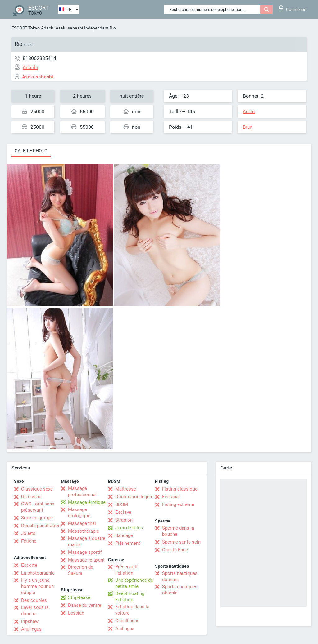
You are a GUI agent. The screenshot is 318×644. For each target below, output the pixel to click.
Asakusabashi (69, 28)
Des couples (34, 600)
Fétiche (29, 541)
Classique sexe (37, 489)
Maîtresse (126, 489)
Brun (248, 127)
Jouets (28, 533)
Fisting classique (180, 489)
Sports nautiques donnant (180, 576)
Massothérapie (84, 531)
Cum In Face (175, 550)
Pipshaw (30, 621)
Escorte (29, 565)
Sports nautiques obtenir (180, 590)
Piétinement (128, 543)
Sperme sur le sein (181, 542)
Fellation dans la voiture (132, 610)
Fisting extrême (178, 504)
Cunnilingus (127, 621)
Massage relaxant (86, 560)
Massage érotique (87, 502)
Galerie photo (31, 151)
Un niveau (31, 497)
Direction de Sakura (81, 570)
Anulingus (31, 629)
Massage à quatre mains (87, 541)
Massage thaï (82, 523)
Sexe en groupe (37, 518)
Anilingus (125, 628)
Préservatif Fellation (126, 570)
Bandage (124, 535)
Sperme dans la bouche (178, 531)
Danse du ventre (85, 605)
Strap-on (124, 520)
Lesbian (76, 613)
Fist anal (171, 497)
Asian (249, 112)
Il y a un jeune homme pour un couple (37, 586)
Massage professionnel (82, 491)
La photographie (38, 573)
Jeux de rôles (129, 528)
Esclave (123, 512)
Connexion (293, 8)
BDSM (122, 504)
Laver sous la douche (35, 611)
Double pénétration (41, 526)
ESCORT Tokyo (26, 28)
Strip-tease (79, 597)
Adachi (48, 28)
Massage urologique (79, 513)
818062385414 (39, 58)
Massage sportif (85, 552)
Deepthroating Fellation (130, 597)
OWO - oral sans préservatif (38, 507)
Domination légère (134, 497)
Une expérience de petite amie (134, 583)
